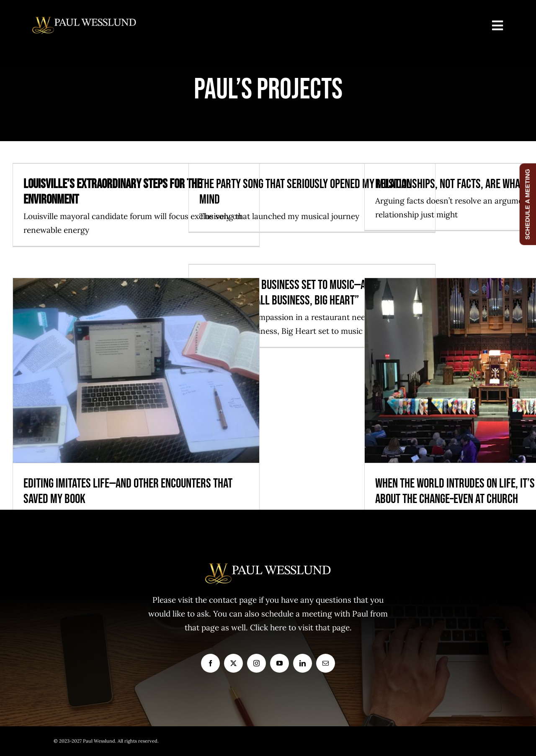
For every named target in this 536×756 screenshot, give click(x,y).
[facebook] (210, 663)
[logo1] (84, 21)
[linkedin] (303, 663)
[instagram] (256, 663)
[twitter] (233, 663)
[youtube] (280, 663)
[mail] (326, 663)
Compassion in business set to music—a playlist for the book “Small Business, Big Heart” (310, 293)
